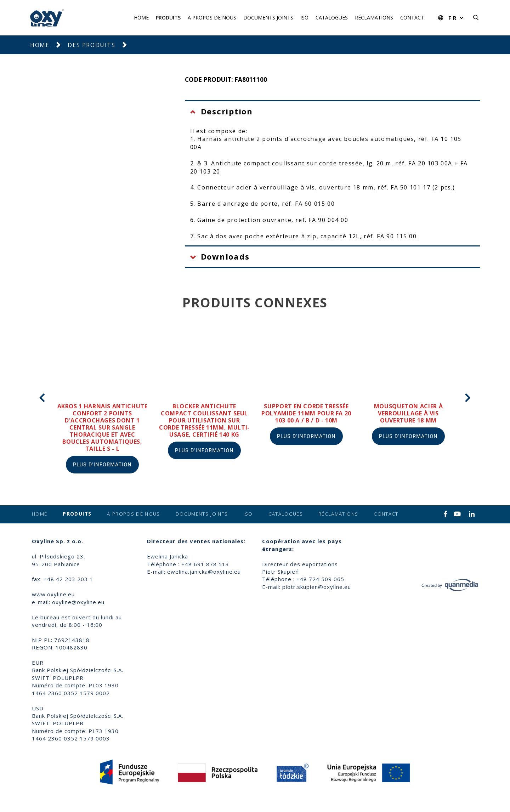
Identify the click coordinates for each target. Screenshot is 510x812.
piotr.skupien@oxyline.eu (317, 587)
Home (141, 18)
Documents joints (268, 18)
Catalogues (332, 18)
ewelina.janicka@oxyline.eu (204, 572)
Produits (168, 18)
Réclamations (374, 18)
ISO (304, 18)
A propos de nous (212, 18)
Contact (412, 18)
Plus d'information (102, 465)
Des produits (91, 45)
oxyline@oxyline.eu (78, 602)
